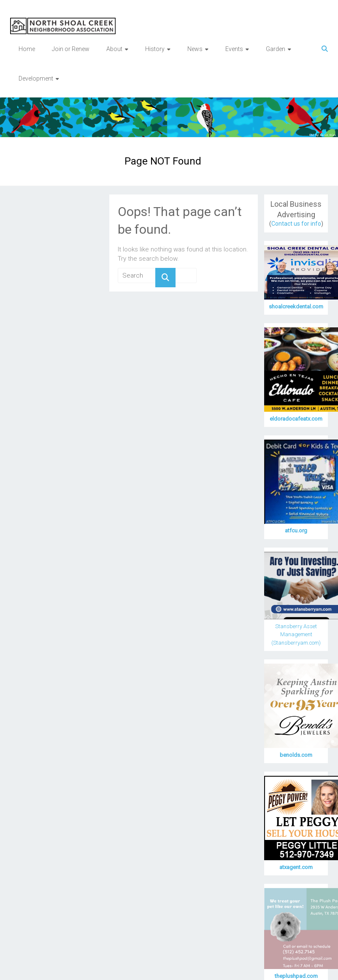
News (195, 49)
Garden (276, 49)
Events (234, 49)
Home (27, 49)
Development (36, 78)
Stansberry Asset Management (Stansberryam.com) (296, 634)
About (114, 49)
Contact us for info (296, 224)
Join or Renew (71, 49)
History (155, 49)
